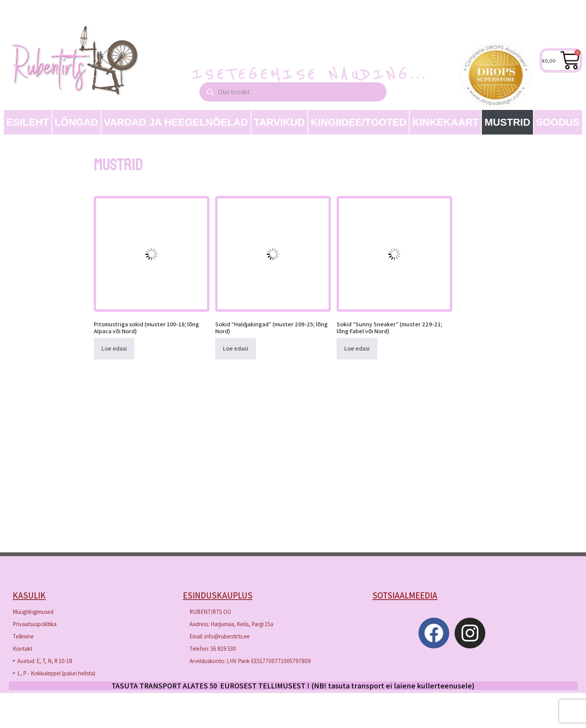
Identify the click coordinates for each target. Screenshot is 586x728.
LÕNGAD (76, 122)
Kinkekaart (446, 122)
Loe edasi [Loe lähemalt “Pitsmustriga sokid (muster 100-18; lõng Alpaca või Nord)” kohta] (114, 348)
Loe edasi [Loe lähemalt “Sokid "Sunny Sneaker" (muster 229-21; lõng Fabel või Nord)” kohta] (357, 348)
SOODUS (558, 122)
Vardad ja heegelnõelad (176, 122)
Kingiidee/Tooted (359, 122)
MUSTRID (507, 122)
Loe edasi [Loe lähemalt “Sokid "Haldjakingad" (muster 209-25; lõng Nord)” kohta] (236, 348)
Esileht (28, 122)
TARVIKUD (279, 122)
